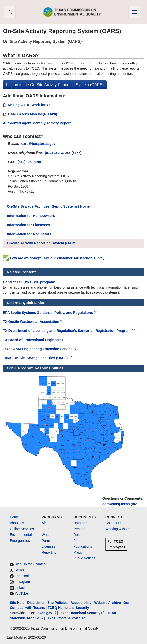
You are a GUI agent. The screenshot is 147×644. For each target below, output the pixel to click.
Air (44, 523)
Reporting (49, 552)
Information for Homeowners (31, 216)
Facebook (22, 576)
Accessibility (81, 603)
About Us (17, 523)
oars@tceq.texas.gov (120, 504)
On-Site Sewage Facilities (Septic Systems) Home (48, 206)
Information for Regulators (29, 234)
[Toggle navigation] (134, 12)
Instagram (22, 582)
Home (14, 517)
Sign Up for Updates (30, 564)
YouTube (21, 593)
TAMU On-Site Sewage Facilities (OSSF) (37, 358)
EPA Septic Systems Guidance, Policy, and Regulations (50, 313)
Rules (78, 535)
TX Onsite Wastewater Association (33, 322)
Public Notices (84, 558)
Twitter (19, 570)
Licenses (48, 546)
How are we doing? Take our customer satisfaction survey (54, 258)
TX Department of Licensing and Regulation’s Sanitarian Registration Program (69, 331)
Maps (78, 552)
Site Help (17, 603)
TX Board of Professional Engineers (34, 340)
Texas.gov (46, 613)
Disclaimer (36, 603)
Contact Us (114, 523)
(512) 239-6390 (29, 162)
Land (45, 529)
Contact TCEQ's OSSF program (29, 282)
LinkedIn (21, 588)
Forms (78, 541)
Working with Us (118, 529)
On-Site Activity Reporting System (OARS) (42, 243)
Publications (83, 546)
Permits (47, 541)
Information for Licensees (28, 225)
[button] (10, 12)
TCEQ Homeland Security (68, 608)
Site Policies (58, 603)
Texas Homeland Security (82, 613)
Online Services (22, 529)
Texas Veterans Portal (65, 618)
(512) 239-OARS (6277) (63, 153)
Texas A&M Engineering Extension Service (40, 349)
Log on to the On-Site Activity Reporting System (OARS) (55, 85)
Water (46, 535)
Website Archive (108, 603)
